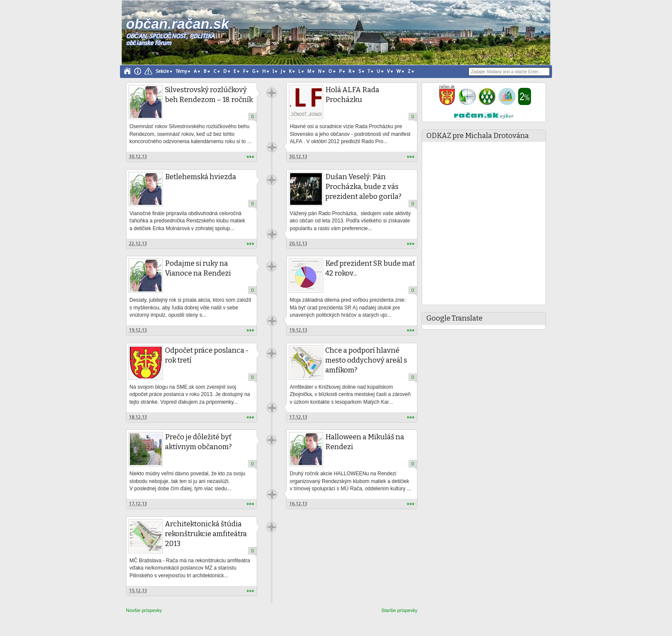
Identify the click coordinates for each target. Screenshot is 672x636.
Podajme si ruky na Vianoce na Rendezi (198, 268)
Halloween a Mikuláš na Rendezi (365, 442)
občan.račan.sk (177, 24)
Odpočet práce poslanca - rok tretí (207, 355)
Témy (181, 71)
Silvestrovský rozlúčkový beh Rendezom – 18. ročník (209, 95)
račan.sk (271, 93)
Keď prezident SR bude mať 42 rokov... (370, 268)
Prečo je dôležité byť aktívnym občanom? (198, 442)
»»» (250, 157)
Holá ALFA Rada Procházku (352, 95)
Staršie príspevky (399, 610)
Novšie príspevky (144, 610)
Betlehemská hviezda (201, 177)
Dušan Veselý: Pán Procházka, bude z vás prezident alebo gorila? (363, 187)
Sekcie (162, 71)
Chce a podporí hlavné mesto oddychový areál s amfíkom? (366, 360)
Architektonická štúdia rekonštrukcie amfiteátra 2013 (206, 534)
